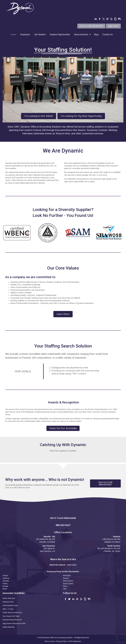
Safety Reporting (8, 627)
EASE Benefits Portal (10, 606)
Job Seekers (40, 34)
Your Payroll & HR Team (11, 616)
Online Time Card (9, 598)
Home (13, 34)
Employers (25, 34)
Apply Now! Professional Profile (14, 623)
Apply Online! (113, 26)
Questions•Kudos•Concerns (12, 620)
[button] (105, 483)
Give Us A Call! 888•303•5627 (91, 26)
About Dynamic (81, 34)
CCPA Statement (75, 641)
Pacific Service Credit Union (12, 613)
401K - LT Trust (8, 609)
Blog (96, 34)
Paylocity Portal (8, 602)
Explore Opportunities (60, 34)
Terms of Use (50, 641)
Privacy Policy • (62, 641)
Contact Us (108, 34)
